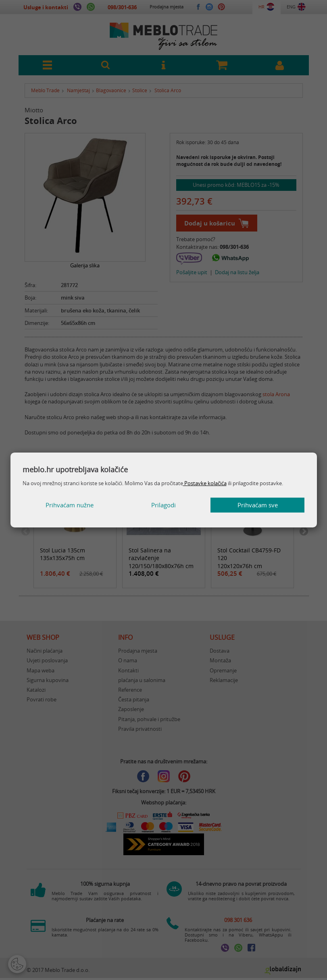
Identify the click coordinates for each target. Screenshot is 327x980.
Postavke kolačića (205, 483)
